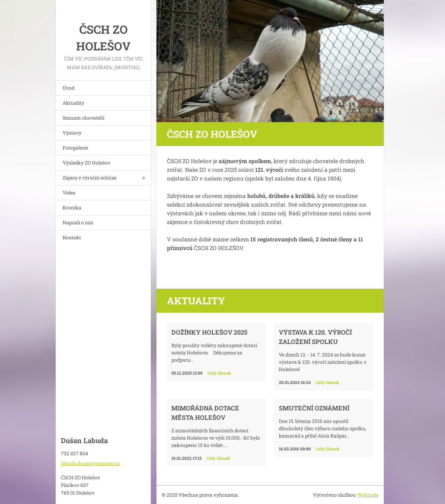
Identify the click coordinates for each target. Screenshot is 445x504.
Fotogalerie (75, 148)
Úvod (68, 88)
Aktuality (73, 103)
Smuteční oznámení (314, 408)
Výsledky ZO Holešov (86, 163)
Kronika (72, 207)
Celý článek (219, 373)
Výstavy (72, 133)
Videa (69, 193)
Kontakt (72, 237)
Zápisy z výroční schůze (90, 178)
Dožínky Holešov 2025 (209, 332)
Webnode (368, 495)
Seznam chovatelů (84, 118)
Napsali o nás (78, 222)
